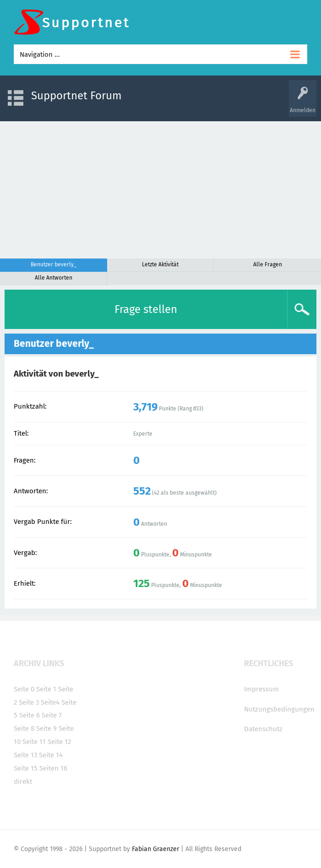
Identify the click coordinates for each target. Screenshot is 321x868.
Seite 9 (46, 728)
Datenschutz (263, 729)
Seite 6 (30, 715)
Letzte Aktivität (160, 264)
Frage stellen (146, 309)
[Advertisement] (160, 190)
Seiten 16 (53, 768)
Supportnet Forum (76, 96)
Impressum (261, 689)
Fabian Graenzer (155, 849)
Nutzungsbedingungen (279, 709)
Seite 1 (46, 689)
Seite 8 (24, 728)
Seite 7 (52, 715)
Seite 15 (26, 768)
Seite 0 (24, 689)
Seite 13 (25, 755)
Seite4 (50, 702)
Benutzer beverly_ (54, 264)
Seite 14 (51, 755)
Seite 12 (59, 742)
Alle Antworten (54, 278)
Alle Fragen (268, 264)
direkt (23, 782)
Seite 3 (29, 702)
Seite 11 (34, 742)
